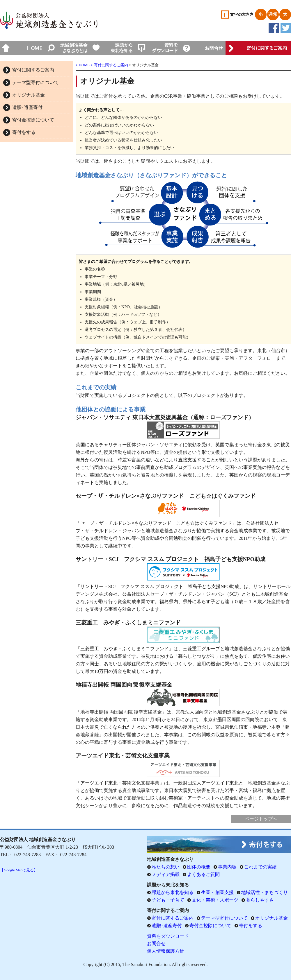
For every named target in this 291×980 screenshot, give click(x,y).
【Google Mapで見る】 (19, 870)
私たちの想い (166, 867)
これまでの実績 (260, 867)
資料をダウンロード (168, 936)
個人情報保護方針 (166, 951)
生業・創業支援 (217, 892)
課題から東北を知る (173, 892)
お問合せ (156, 944)
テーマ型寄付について (36, 82)
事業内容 (227, 867)
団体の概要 (199, 867)
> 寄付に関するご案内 (109, 65)
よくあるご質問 (203, 874)
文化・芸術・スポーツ (215, 900)
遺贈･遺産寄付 (27, 107)
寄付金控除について (33, 120)
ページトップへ (261, 819)
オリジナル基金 (29, 95)
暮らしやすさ (260, 900)
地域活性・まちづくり (265, 892)
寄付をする (24, 132)
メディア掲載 (166, 874)
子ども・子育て (168, 900)
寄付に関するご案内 (33, 70)
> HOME (83, 65)
